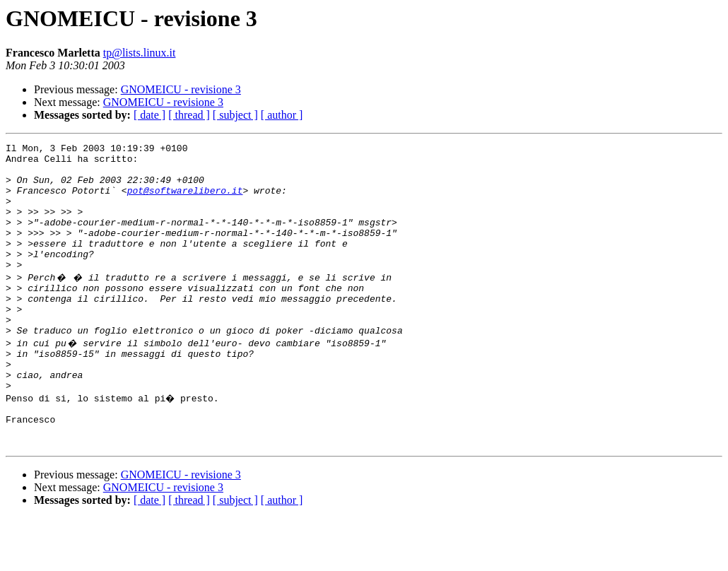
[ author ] (282, 115)
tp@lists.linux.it (140, 53)
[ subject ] (235, 115)
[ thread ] (189, 115)
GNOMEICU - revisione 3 (181, 89)
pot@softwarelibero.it (185, 201)
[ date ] (149, 115)
